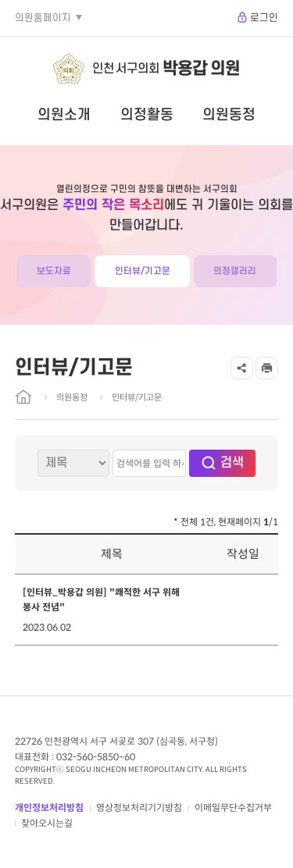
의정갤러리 (235, 271)
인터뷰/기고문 (143, 271)
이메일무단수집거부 (233, 808)
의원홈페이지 (43, 18)
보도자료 (54, 271)
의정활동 (147, 115)
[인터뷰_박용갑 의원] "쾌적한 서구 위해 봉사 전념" (101, 599)
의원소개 (64, 115)
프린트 (267, 368)
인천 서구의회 (166, 69)
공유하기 (242, 368)
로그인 (264, 18)
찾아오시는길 (47, 823)
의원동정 (229, 115)
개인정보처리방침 (49, 808)
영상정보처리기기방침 (139, 808)
